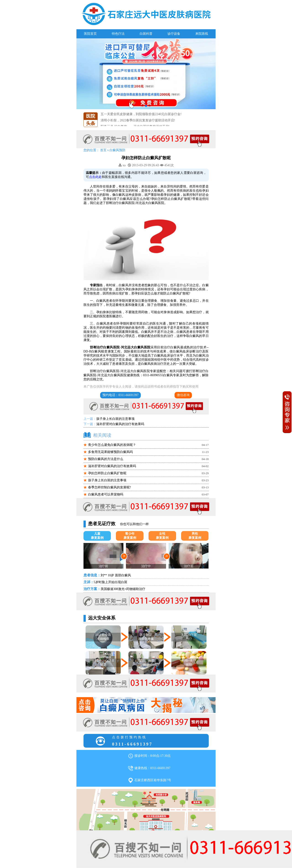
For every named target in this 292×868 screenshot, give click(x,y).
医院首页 (90, 34)
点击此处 (95, 177)
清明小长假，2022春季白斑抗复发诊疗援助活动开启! (138, 124)
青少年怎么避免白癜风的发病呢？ (112, 445)
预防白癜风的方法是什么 (106, 459)
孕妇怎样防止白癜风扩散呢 (107, 473)
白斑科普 (146, 34)
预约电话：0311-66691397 (120, 395)
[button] (142, 106)
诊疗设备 (174, 34)
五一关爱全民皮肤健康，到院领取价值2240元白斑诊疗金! (141, 118)
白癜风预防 (117, 150)
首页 (103, 150)
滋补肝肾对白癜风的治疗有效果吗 (120, 424)
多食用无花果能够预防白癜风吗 (110, 452)
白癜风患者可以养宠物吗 (106, 494)
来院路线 (202, 34)
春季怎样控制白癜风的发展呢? (109, 487)
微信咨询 (183, 395)
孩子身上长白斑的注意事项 (115, 419)
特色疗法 (118, 34)
